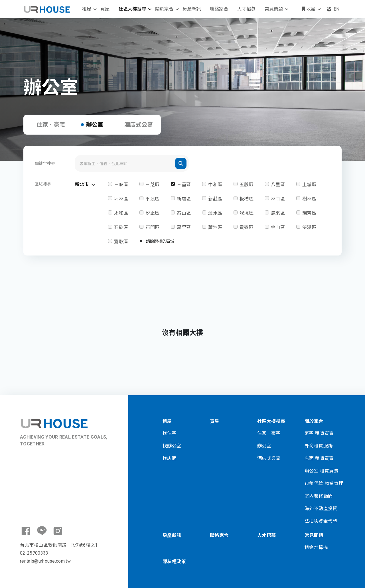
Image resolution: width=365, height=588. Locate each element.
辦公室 (95, 125)
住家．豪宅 (51, 125)
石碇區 (121, 227)
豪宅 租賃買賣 (319, 433)
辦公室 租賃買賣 (322, 471)
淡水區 (215, 213)
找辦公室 (172, 446)
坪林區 (121, 199)
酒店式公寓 (139, 125)
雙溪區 (309, 227)
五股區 (247, 185)
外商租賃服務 (319, 446)
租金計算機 (316, 547)
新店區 (184, 199)
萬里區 (184, 227)
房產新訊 (192, 9)
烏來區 (278, 213)
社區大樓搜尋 (132, 9)
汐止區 (152, 213)
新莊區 (215, 199)
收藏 (309, 9)
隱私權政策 (174, 562)
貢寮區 (247, 227)
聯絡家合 (219, 9)
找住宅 (170, 433)
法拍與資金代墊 (321, 521)
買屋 (105, 9)
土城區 (309, 185)
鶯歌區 (121, 242)
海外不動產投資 (321, 509)
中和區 (215, 185)
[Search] (132, 163)
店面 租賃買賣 (319, 458)
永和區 (121, 213)
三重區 (184, 185)
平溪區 (152, 199)
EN (333, 9)
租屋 (87, 9)
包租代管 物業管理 (324, 483)
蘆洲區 (215, 227)
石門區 (152, 227)
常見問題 (274, 9)
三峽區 (121, 185)
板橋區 (247, 199)
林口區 (278, 199)
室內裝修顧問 (319, 496)
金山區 (278, 227)
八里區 (278, 185)
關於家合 (164, 9)
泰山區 (184, 213)
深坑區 (247, 213)
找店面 (170, 458)
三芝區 (152, 185)
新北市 (86, 185)
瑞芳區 (309, 213)
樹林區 (309, 199)
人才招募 (246, 9)
